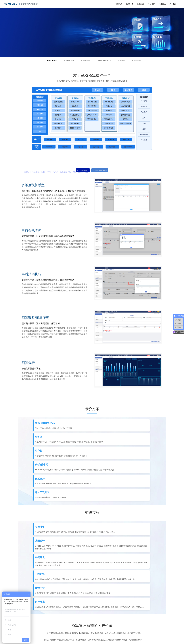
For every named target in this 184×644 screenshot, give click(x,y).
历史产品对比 (48, 621)
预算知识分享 (137, 61)
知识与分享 (48, 618)
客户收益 (122, 61)
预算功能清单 (86, 61)
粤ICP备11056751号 (101, 642)
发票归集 (31, 621)
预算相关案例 (69, 61)
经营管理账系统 (67, 618)
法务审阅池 (32, 618)
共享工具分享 (66, 626)
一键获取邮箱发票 (67, 621)
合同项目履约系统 (67, 614)
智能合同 (31, 614)
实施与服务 (48, 626)
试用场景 (31, 628)
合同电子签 (32, 625)
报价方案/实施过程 (104, 61)
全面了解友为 (48, 614)
